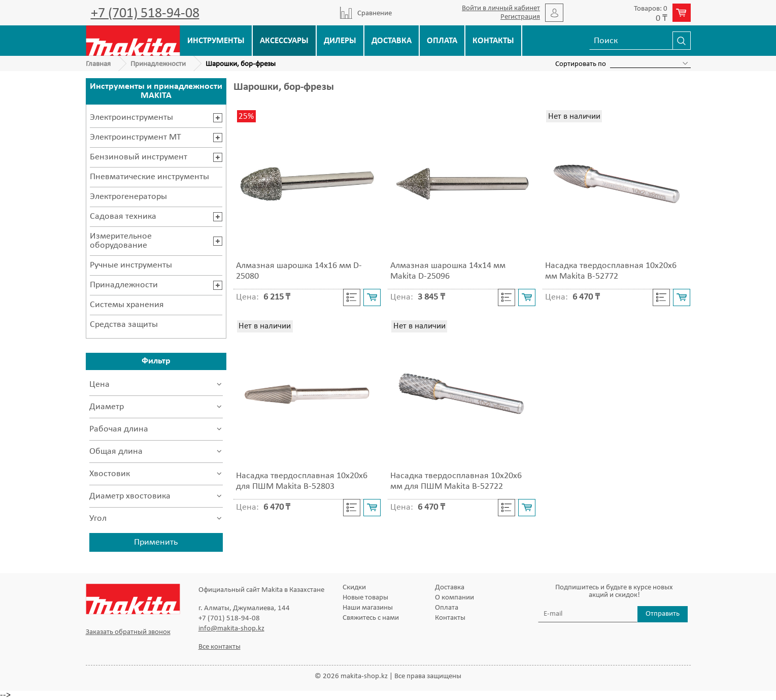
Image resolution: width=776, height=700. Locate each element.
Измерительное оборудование (121, 241)
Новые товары (365, 598)
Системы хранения (127, 305)
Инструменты (216, 41)
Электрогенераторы (128, 197)
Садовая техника (123, 216)
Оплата (442, 41)
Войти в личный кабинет (501, 8)
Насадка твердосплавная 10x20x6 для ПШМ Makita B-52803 (302, 481)
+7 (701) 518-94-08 (145, 14)
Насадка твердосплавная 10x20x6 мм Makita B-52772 (611, 271)
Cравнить (352, 297)
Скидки (354, 588)
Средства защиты (124, 325)
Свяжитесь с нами (371, 618)
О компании (454, 598)
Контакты (493, 41)
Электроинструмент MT (136, 137)
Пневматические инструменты (149, 177)
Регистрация (520, 17)
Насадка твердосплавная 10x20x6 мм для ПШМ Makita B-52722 (456, 481)
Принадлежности (158, 64)
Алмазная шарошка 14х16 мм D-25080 (299, 271)
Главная (98, 64)
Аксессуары (284, 41)
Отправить (663, 614)
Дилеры (340, 41)
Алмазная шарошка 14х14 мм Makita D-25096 (448, 271)
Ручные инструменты (131, 265)
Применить (156, 542)
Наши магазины (368, 608)
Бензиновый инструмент (139, 157)
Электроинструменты (131, 118)
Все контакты (220, 647)
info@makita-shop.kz (231, 629)
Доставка (392, 41)
